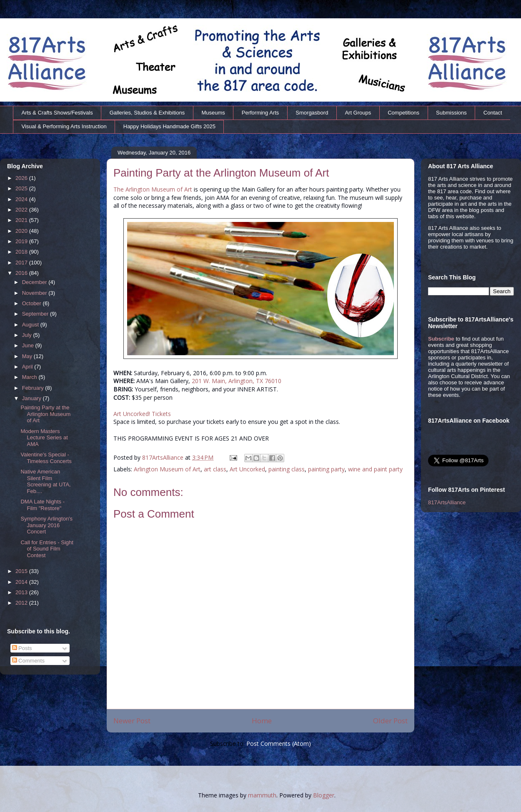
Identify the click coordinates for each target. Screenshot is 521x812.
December (35, 282)
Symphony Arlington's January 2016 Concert (46, 525)
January (33, 398)
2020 (22, 231)
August (31, 325)
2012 (22, 603)
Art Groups (358, 113)
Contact (493, 113)
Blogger (324, 795)
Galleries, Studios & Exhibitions (147, 113)
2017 (22, 263)
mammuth (262, 795)
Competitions (403, 113)
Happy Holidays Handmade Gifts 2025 (169, 126)
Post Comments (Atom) (279, 744)
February (34, 388)
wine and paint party (375, 469)
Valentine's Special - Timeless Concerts (46, 458)
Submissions (451, 113)
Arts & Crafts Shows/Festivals (57, 113)
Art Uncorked (247, 469)
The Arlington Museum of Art (153, 189)
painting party (326, 469)
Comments (28, 661)
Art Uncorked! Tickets (142, 414)
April (28, 367)
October (33, 303)
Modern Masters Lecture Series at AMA (44, 438)
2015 (22, 571)
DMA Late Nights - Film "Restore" (43, 505)
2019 (22, 241)
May (28, 356)
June (29, 345)
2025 (22, 188)
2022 (22, 210)
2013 (22, 592)
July (28, 335)
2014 (22, 582)
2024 (22, 199)
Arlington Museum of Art (167, 469)
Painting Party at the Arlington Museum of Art (45, 414)
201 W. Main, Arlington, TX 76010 (237, 381)
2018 (22, 252)
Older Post (390, 721)
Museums (213, 113)
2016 (22, 273)
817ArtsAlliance (164, 457)
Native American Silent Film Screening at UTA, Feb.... (45, 481)
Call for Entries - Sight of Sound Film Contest (47, 549)
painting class (287, 469)
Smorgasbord (312, 113)
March (30, 377)
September (36, 314)
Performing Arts (260, 113)
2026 (22, 178)
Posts (22, 648)
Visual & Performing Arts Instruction (64, 126)
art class (215, 469)
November (35, 293)
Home (262, 721)
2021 (22, 220)
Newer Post (132, 721)
